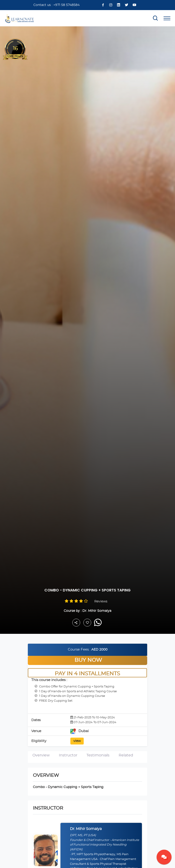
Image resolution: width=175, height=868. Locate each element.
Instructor (68, 755)
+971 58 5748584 (66, 5)
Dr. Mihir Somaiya (97, 611)
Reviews (101, 601)
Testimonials (98, 755)
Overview (41, 755)
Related (126, 755)
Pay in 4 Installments (88, 674)
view (77, 741)
